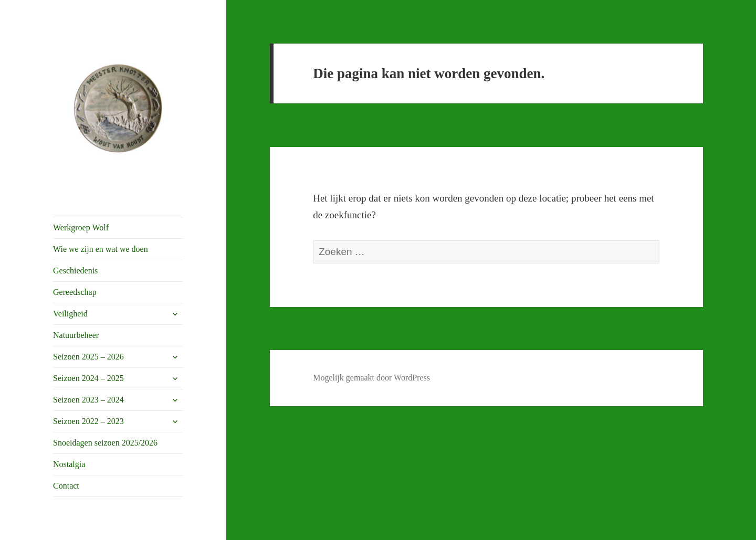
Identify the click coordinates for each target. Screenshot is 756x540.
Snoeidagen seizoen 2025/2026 (105, 443)
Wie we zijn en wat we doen (101, 249)
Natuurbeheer (76, 335)
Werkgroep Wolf (81, 227)
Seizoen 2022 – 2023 (88, 421)
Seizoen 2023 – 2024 (88, 400)
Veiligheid (70, 314)
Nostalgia (69, 464)
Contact (66, 486)
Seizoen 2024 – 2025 (88, 378)
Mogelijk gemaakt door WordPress (371, 378)
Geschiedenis (75, 271)
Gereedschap (75, 292)
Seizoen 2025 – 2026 (88, 357)
